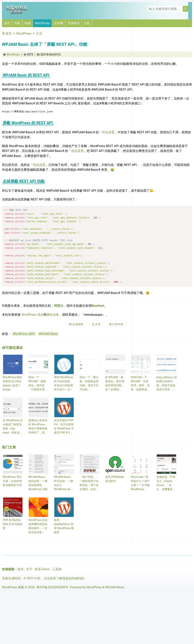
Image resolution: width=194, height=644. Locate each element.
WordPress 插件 (24, 334)
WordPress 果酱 (13, 587)
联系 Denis (42, 569)
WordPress (42, 23)
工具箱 (57, 569)
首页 (7, 23)
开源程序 (74, 23)
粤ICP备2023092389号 (52, 587)
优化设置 (108, 132)
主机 (87, 23)
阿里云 (59, 306)
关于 (29, 569)
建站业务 (53, 315)
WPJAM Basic (48, 334)
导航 (17, 23)
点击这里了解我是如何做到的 (64, 578)
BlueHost (98, 306)
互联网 (59, 23)
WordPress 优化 (32, 315)
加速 (28, 23)
